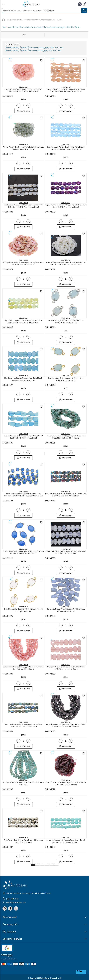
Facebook (10, 908)
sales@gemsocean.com (16, 903)
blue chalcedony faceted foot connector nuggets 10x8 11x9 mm (34, 47)
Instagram (5, 908)
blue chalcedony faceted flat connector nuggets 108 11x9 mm (33, 50)
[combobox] (42, 10)
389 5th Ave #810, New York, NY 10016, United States (28, 894)
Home (3, 20)
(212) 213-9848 (12, 899)
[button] (41, 60)
